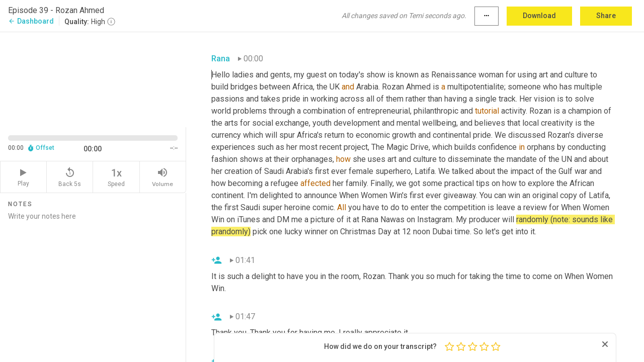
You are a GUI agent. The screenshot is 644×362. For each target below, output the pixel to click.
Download (539, 16)
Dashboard (31, 21)
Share (606, 16)
